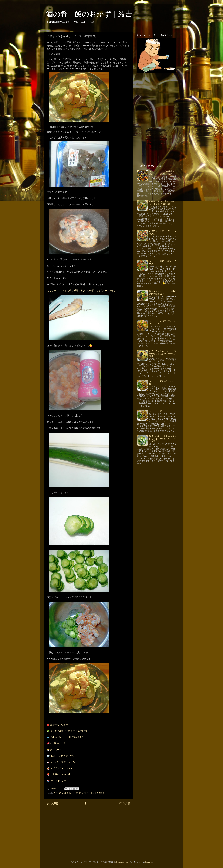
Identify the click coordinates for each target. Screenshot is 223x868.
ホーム (88, 803)
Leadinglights (122, 862)
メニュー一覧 (155, 411)
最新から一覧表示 (59, 725)
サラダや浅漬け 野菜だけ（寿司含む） (70, 731)
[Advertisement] (88, 831)
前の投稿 (125, 803)
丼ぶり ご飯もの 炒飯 (62, 756)
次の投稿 (52, 803)
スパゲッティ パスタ (61, 768)
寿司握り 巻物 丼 (60, 774)
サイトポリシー (59, 781)
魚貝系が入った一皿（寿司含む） (67, 737)
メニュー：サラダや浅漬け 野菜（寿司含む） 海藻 (163, 173)
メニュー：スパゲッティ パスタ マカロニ (163, 322)
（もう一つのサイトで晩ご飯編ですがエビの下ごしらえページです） (82, 291)
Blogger (149, 862)
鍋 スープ (56, 750)
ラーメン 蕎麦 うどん (62, 762)
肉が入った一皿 (58, 743)
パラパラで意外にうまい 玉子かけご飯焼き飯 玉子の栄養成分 (163, 354)
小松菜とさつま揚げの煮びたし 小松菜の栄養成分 (163, 203)
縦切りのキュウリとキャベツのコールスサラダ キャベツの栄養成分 (163, 439)
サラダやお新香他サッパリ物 (67, 793)
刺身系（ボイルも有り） (94, 793)
